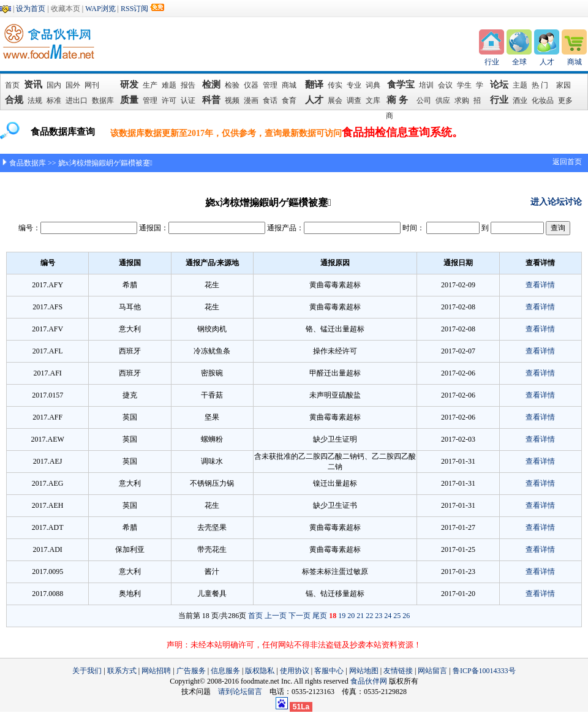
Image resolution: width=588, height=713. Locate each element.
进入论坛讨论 (556, 202)
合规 (14, 100)
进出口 (77, 100)
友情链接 (398, 671)
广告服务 (191, 671)
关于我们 (87, 671)
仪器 (251, 85)
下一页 (300, 616)
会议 (445, 85)
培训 (426, 85)
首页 (12, 85)
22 (369, 616)
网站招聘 (156, 671)
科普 (211, 100)
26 (406, 616)
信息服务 (225, 671)
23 (379, 616)
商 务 (400, 100)
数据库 (103, 100)
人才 (547, 62)
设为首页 (31, 9)
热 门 (542, 85)
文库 (373, 100)
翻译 (314, 85)
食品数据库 (28, 163)
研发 (129, 85)
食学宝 (401, 85)
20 (351, 616)
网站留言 (432, 671)
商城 (575, 62)
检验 (232, 85)
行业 (492, 62)
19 (342, 616)
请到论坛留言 (244, 692)
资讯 (34, 85)
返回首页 (567, 162)
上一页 (276, 616)
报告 (188, 85)
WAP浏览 (100, 9)
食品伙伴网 (369, 681)
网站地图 (364, 671)
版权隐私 (260, 671)
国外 (73, 85)
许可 (169, 100)
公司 (424, 100)
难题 (169, 85)
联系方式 (122, 671)
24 (388, 616)
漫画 (251, 100)
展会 (335, 100)
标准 (54, 100)
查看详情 (540, 285)
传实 (335, 85)
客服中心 (329, 671)
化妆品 (543, 100)
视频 (232, 100)
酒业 (520, 100)
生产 (150, 85)
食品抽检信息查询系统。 (402, 132)
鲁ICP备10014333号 (484, 671)
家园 (563, 85)
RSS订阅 (134, 9)
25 (397, 616)
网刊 (92, 85)
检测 (211, 85)
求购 (462, 100)
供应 (443, 100)
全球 (519, 62)
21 (360, 616)
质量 (129, 100)
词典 (373, 85)
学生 (464, 85)
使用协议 (295, 671)
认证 (188, 100)
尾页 (320, 616)
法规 (35, 100)
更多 (565, 100)
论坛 (499, 85)
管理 (270, 85)
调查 (354, 100)
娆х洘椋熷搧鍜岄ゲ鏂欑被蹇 (105, 163)
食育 (289, 100)
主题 (520, 85)
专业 (354, 85)
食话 (270, 100)
